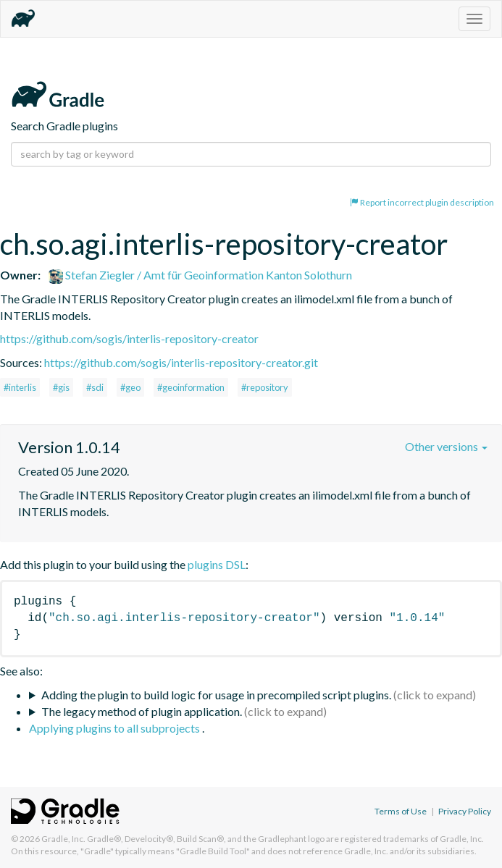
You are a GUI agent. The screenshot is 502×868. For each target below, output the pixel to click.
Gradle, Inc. (63, 839)
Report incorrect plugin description (422, 202)
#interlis (20, 387)
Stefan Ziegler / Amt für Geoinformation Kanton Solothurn (200, 275)
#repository (265, 387)
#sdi (95, 387)
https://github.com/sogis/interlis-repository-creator (129, 338)
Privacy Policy (465, 811)
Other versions (446, 446)
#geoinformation (191, 387)
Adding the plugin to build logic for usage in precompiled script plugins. (216, 695)
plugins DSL (217, 564)
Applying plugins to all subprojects (116, 728)
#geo (130, 387)
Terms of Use (401, 811)
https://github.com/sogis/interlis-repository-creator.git (181, 362)
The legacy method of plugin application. (142, 711)
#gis (61, 387)
